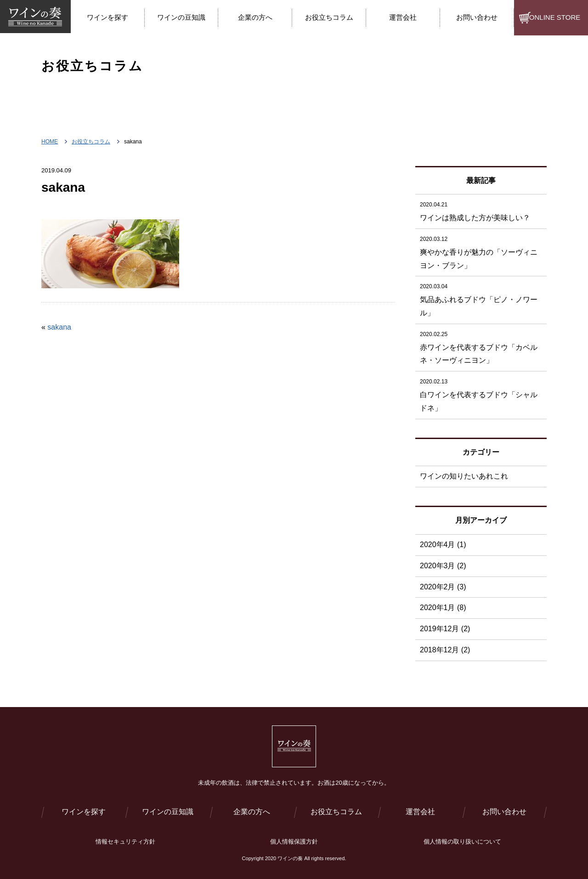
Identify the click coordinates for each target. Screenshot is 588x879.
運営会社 (420, 812)
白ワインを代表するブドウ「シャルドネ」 (481, 394)
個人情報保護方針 (294, 842)
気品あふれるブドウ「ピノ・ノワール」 (481, 298)
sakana (59, 327)
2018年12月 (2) (445, 650)
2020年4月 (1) (443, 545)
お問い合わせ (504, 812)
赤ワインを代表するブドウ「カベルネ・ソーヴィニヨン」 (481, 346)
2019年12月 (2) (445, 629)
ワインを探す (84, 812)
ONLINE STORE (555, 17)
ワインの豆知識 (168, 812)
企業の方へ (252, 812)
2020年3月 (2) (443, 566)
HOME (50, 142)
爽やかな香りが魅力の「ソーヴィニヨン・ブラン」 (481, 251)
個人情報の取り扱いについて (462, 842)
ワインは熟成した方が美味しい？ (481, 210)
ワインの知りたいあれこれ (464, 476)
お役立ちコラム (91, 142)
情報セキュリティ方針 (125, 842)
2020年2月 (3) (443, 587)
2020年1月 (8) (443, 608)
